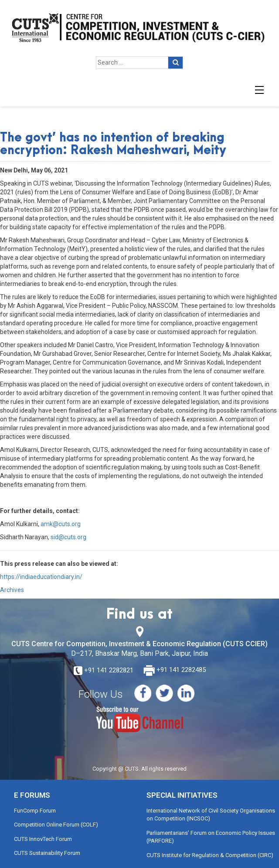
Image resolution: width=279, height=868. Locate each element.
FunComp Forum (35, 811)
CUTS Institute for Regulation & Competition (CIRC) (210, 855)
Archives (12, 590)
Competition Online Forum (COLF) (56, 825)
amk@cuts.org (61, 524)
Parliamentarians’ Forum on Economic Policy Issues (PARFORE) (211, 837)
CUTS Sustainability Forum (47, 853)
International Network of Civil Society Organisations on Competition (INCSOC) (211, 815)
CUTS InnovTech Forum (43, 839)
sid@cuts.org (68, 537)
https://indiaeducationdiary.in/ (41, 577)
